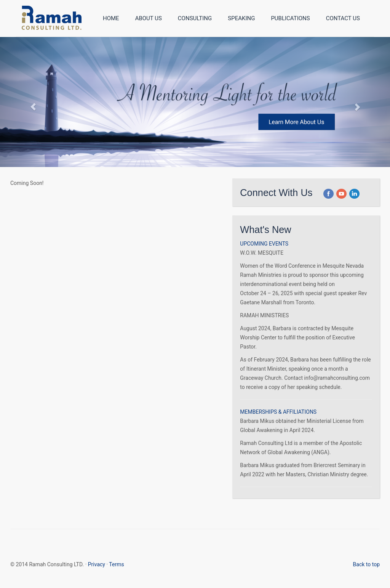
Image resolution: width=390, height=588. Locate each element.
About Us (149, 18)
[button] (328, 193)
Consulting (195, 18)
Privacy (97, 564)
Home (111, 18)
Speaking (241, 18)
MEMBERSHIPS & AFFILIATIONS (278, 412)
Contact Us (343, 18)
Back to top (366, 564)
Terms (116, 564)
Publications (290, 18)
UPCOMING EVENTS (264, 244)
